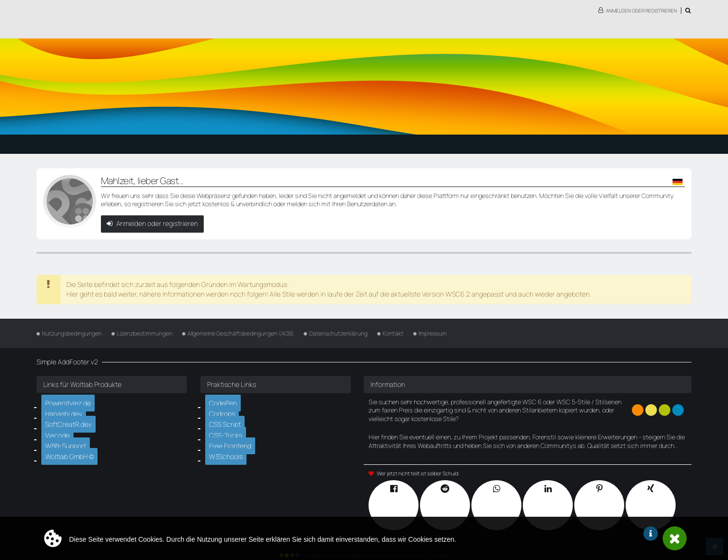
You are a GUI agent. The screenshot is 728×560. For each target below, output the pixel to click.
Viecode (60, 430)
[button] (678, 182)
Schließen (675, 538)
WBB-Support (67, 440)
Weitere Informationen (651, 534)
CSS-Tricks (228, 430)
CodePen (225, 400)
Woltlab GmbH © (71, 450)
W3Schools (228, 450)
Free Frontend (231, 440)
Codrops (224, 411)
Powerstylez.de (70, 400)
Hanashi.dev (65, 411)
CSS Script (227, 420)
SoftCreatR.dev (69, 420)
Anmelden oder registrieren (642, 11)
